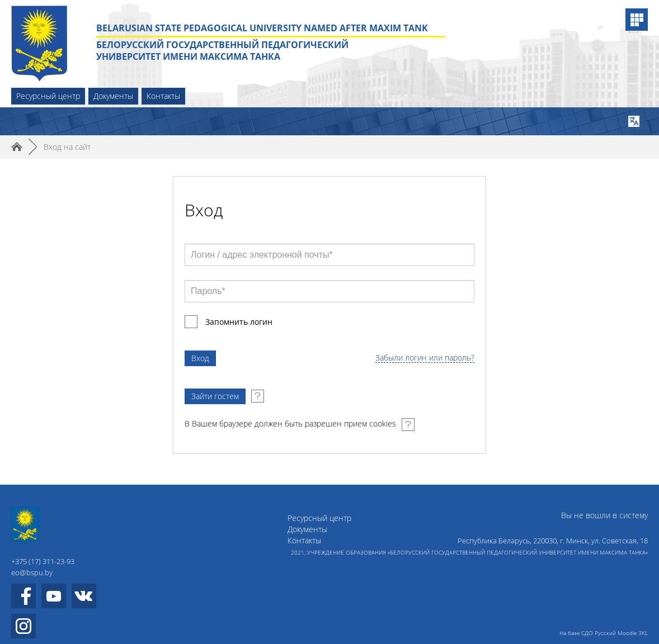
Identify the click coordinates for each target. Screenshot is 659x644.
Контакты (163, 96)
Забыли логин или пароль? (425, 358)
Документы (113, 96)
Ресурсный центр (48, 96)
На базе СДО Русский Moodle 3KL (604, 633)
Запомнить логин (239, 322)
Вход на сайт (67, 147)
